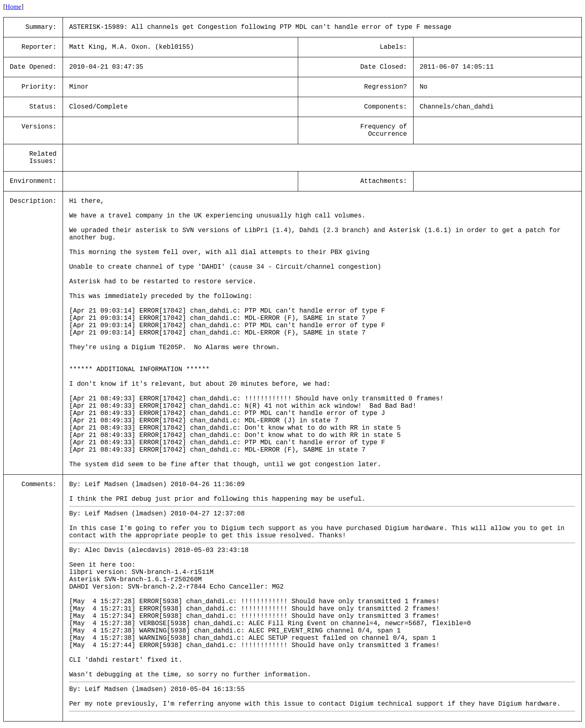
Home (13, 7)
